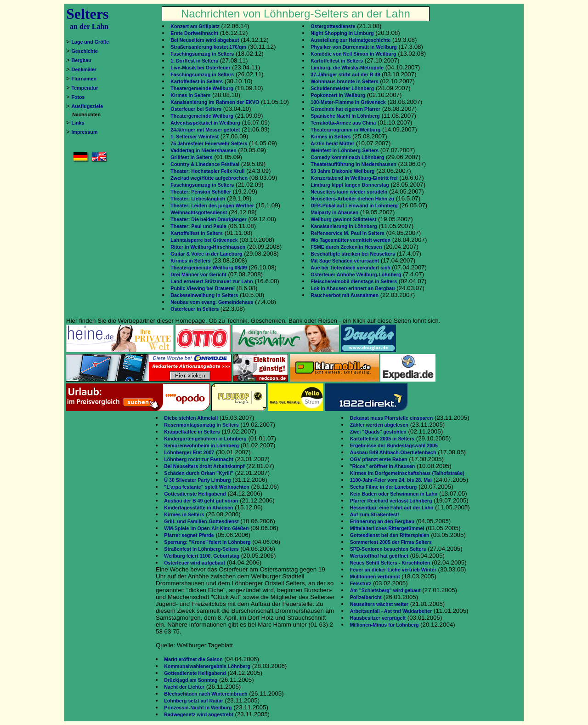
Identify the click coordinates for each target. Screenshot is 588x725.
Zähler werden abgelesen (379, 425)
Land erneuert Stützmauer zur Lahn (212, 281)
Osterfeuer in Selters (195, 309)
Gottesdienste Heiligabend (195, 494)
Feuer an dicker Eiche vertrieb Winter (393, 570)
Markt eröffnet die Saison (193, 659)
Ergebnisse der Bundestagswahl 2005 (394, 445)
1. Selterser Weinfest (195, 137)
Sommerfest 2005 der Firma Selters (391, 542)
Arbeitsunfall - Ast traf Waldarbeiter (391, 611)
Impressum (85, 132)
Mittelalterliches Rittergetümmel (387, 528)
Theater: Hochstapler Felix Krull (207, 171)
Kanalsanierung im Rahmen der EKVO (215, 102)
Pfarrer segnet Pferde (189, 535)
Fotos (78, 97)
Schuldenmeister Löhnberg (342, 88)
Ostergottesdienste (333, 26)
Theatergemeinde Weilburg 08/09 (209, 268)
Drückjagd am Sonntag (191, 680)
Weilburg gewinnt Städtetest (343, 219)
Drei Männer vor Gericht (198, 274)
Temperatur (85, 88)
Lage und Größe (90, 42)
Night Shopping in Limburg (342, 33)
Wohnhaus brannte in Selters (344, 81)
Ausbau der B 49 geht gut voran (201, 501)
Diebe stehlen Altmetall (191, 418)
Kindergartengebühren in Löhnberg (205, 439)
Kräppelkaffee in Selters (192, 432)
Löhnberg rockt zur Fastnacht (198, 459)
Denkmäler (84, 69)
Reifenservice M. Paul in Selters (348, 233)
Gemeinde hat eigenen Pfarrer (345, 109)
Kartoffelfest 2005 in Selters (382, 439)
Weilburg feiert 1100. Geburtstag (202, 556)
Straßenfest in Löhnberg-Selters (201, 549)
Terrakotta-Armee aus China (343, 123)
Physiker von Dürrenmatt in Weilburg (354, 47)
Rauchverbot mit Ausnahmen (345, 295)
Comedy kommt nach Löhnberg (347, 157)
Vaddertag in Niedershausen (203, 150)
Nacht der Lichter (184, 687)
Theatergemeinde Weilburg (202, 88)
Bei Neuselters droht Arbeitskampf (204, 466)
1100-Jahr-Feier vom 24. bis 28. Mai (391, 480)
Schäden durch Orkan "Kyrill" (198, 473)
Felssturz (361, 583)
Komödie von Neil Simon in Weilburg (353, 54)
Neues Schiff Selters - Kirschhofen (390, 563)
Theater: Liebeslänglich (198, 199)
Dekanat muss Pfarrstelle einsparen (392, 418)
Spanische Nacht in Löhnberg (345, 116)
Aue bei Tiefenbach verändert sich (350, 268)
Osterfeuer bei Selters (196, 109)
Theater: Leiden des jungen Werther (212, 206)
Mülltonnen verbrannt (375, 577)
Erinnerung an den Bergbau (382, 521)
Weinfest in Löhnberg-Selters (345, 150)
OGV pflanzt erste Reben (379, 459)
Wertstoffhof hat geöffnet (379, 556)
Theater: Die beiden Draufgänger (208, 219)
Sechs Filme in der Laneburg (384, 487)
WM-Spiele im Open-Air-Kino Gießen (206, 528)
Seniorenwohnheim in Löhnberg (201, 445)
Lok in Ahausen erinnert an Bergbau (353, 288)
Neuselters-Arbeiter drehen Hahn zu (352, 199)
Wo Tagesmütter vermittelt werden (351, 240)
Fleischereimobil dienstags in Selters (354, 281)
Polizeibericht (366, 597)
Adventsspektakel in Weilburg (205, 123)
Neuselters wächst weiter (379, 604)
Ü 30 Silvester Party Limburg (197, 480)
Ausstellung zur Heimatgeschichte (351, 40)
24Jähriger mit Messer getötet (205, 130)
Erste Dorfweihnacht (194, 33)
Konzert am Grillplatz (195, 26)
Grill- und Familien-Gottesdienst (201, 521)
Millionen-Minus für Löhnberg (384, 625)
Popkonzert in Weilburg (338, 95)
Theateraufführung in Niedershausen (353, 164)
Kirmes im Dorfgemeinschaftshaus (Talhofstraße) (407, 473)
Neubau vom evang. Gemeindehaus (212, 302)
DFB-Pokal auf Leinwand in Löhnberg (354, 206)
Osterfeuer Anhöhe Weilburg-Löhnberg (356, 274)
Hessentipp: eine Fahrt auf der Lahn (392, 508)
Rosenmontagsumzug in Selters (201, 425)
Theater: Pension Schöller (201, 192)
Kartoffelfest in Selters (197, 81)
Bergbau (82, 60)
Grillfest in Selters (191, 157)
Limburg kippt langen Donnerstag (350, 185)
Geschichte (85, 51)
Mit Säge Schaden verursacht (345, 261)
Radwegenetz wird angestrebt (198, 714)
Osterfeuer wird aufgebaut (195, 563)
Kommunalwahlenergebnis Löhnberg (207, 666)
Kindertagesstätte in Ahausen (198, 508)
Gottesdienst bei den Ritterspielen (390, 535)
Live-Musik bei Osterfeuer (200, 68)
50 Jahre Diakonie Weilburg (342, 171)
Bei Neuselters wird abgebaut (205, 40)
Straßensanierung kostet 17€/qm (208, 47)
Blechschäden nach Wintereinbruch (206, 694)
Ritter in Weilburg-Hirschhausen (208, 247)
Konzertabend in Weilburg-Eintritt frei (354, 178)
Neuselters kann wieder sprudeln (349, 192)
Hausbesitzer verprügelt (378, 618)
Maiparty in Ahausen (334, 212)
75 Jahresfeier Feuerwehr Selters (209, 143)
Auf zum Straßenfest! (375, 514)
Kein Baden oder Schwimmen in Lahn (394, 494)
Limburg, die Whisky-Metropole (347, 68)
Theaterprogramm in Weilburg (345, 130)
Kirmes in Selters (190, 95)
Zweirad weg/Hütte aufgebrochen (209, 178)
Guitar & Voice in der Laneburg (206, 254)
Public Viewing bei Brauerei (203, 288)
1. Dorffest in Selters (194, 61)
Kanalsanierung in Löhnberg (344, 226)
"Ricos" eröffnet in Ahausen (383, 466)
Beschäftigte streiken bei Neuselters (353, 254)
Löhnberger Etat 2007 (189, 452)
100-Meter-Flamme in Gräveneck (348, 102)
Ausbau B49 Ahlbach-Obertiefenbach (393, 452)
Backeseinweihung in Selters (204, 295)
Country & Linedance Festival (205, 164)
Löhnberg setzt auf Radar (193, 701)
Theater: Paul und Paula (198, 226)
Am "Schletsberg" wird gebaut (385, 590)
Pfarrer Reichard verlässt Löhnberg (391, 501)
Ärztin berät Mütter (332, 143)
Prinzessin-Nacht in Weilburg (198, 708)
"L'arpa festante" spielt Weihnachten (206, 487)
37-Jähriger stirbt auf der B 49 (345, 74)
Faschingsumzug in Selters (202, 54)
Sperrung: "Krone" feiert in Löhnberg (207, 542)
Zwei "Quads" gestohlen (378, 432)
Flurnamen (84, 79)
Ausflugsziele (88, 106)
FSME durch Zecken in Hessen (346, 247)
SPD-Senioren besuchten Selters (388, 549)
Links (78, 123)
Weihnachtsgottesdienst (199, 212)
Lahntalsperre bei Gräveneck (204, 240)
